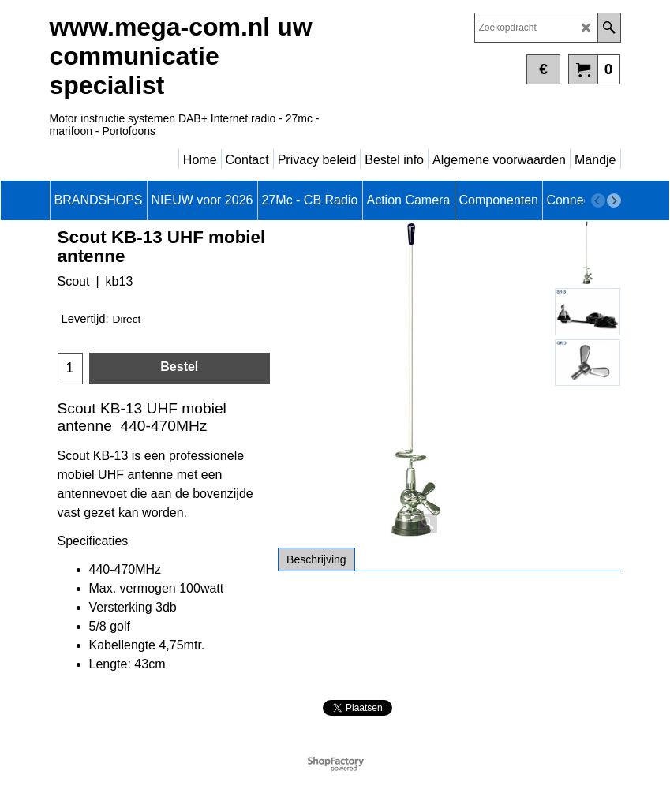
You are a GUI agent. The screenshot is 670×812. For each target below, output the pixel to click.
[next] (614, 200)
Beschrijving (316, 559)
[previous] (598, 200)
